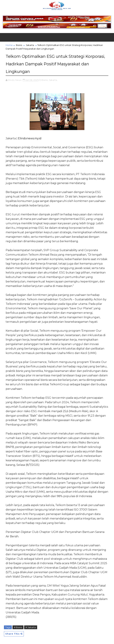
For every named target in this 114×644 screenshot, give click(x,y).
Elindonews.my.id (30, 138)
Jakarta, (53, 79)
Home (9, 45)
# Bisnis (18, 626)
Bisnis (19, 45)
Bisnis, (45, 79)
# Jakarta (31, 626)
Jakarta (30, 45)
